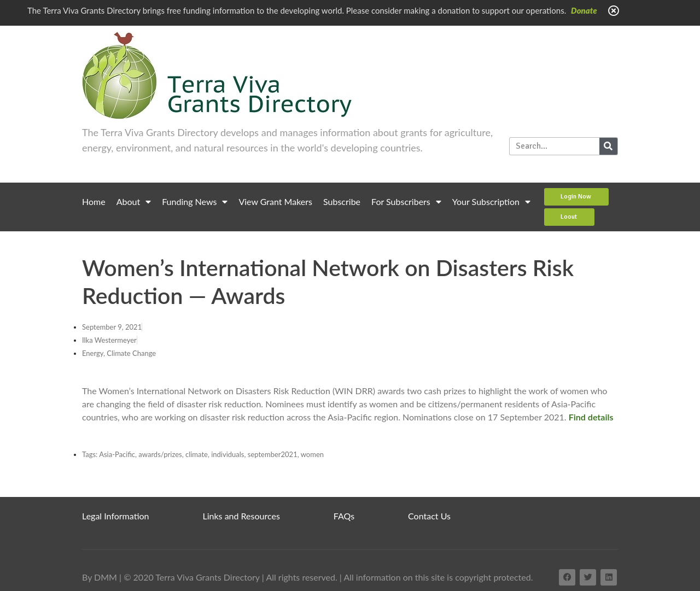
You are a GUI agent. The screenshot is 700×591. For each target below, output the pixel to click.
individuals (227, 454)
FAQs (344, 516)
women (312, 454)
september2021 (273, 454)
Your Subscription (491, 202)
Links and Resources (241, 516)
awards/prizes (160, 454)
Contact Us (429, 516)
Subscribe (342, 201)
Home (94, 201)
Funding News (195, 202)
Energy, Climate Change (119, 353)
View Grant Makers (275, 201)
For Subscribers (406, 202)
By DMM (100, 577)
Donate (584, 10)
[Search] (608, 146)
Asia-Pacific (117, 454)
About (134, 202)
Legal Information (116, 516)
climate (197, 454)
